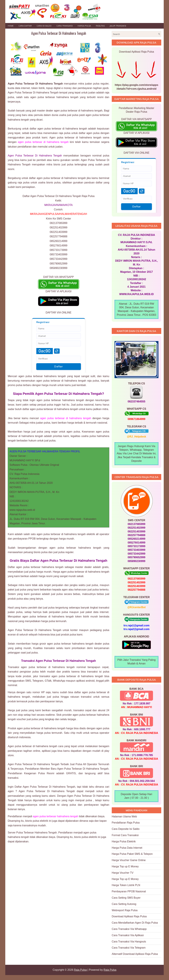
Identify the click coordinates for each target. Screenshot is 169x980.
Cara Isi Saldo (44, 26)
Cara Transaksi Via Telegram (129, 948)
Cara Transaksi (65, 26)
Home (11, 26)
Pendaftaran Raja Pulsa (126, 823)
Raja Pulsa (80, 970)
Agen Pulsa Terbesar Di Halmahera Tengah (59, 33)
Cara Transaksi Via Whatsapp (129, 929)
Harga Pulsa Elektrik (124, 841)
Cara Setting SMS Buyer (126, 898)
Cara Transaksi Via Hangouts (129, 942)
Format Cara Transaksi (125, 835)
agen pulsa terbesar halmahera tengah (56, 816)
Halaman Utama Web (124, 817)
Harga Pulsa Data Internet (127, 848)
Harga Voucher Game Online (129, 860)
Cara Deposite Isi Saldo (126, 829)
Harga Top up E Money (125, 866)
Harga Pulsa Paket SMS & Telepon (132, 854)
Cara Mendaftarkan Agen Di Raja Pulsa (135, 923)
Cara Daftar (25, 26)
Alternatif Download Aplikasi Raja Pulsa (135, 954)
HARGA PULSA (84, 26)
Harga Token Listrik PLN (126, 885)
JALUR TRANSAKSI (118, 26)
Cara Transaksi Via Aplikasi (128, 935)
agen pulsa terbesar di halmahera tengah (43, 142)
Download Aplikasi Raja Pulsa (129, 916)
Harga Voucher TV (123, 873)
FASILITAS (100, 26)
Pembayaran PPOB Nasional (129, 891)
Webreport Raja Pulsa (125, 910)
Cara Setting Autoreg (124, 904)
